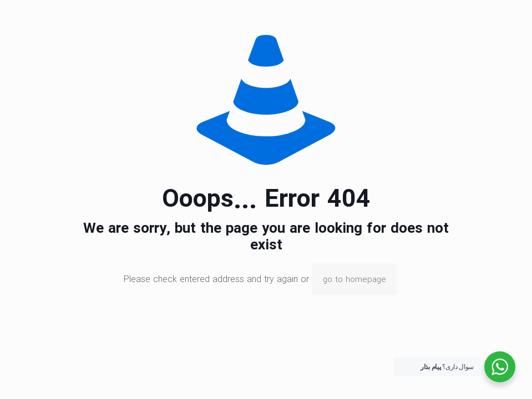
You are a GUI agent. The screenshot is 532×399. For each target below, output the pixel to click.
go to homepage (354, 279)
